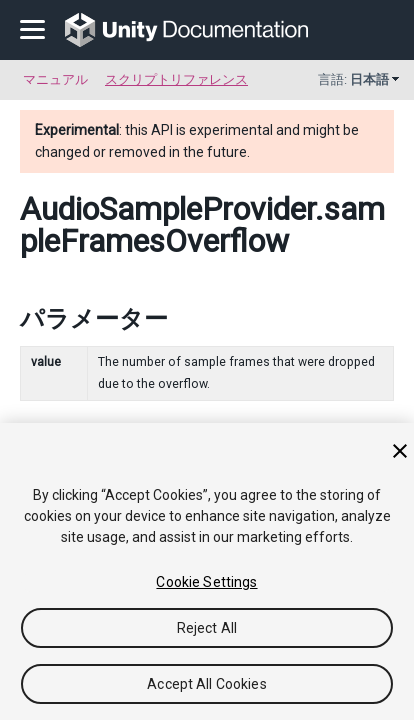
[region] (207, 571)
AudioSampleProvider (167, 209)
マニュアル (55, 79)
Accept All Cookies (207, 684)
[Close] (400, 451)
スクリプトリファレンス (176, 79)
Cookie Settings (206, 582)
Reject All (207, 628)
